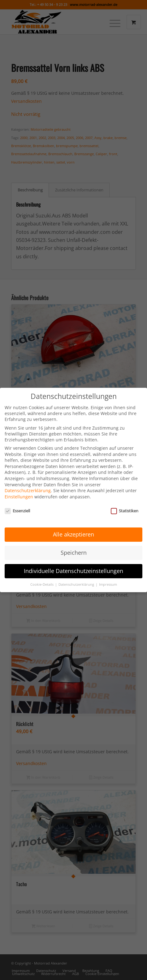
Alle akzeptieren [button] (73, 526)
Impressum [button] (108, 576)
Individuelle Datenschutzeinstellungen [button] (73, 563)
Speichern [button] (74, 545)
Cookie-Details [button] (42, 576)
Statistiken (125, 502)
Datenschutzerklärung (28, 482)
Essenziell (17, 502)
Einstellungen (19, 489)
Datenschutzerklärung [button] (77, 576)
